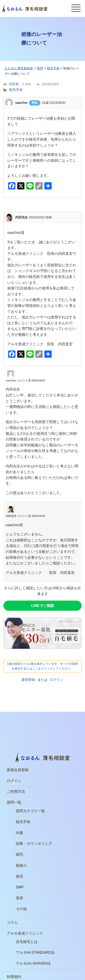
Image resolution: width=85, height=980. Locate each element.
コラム (12, 922)
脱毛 (19, 876)
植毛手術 (16, 90)
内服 (19, 833)
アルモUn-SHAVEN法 (33, 963)
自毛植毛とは (27, 942)
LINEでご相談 (42, 606)
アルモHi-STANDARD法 (35, 953)
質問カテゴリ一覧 (30, 811)
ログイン (57, 680)
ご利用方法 (16, 792)
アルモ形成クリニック (25, 933)
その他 (21, 909)
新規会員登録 (18, 770)
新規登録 (28, 680)
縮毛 (19, 854)
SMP (20, 887)
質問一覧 (14, 802)
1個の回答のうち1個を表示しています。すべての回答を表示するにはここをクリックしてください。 (42, 666)
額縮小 (21, 865)
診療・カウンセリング (34, 844)
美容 (19, 898)
